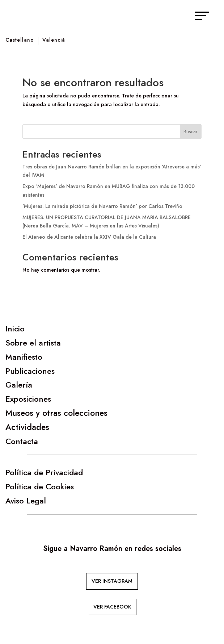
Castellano (20, 40)
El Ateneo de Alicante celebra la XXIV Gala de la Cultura (89, 237)
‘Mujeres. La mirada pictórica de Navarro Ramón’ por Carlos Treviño (102, 206)
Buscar (191, 131)
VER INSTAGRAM (112, 581)
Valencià (54, 40)
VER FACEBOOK (112, 607)
